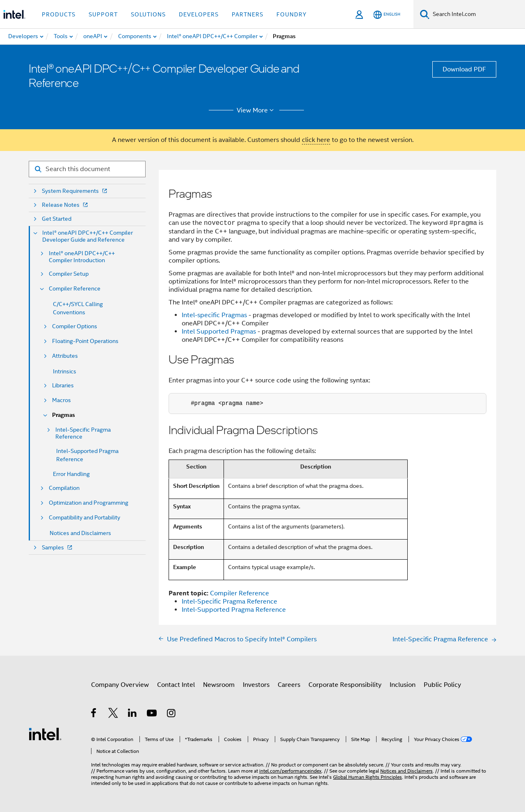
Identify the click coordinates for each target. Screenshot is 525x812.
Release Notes (66, 205)
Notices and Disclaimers (80, 533)
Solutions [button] (148, 14)
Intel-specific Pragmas (214, 315)
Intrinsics (65, 371)
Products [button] (59, 14)
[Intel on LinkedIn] (133, 714)
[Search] (425, 14)
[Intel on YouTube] (152, 714)
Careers (289, 685)
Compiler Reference (75, 289)
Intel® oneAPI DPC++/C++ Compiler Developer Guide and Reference (88, 236)
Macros (62, 400)
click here (316, 140)
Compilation (64, 488)
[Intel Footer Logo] (45, 734)
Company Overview (120, 685)
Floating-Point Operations (85, 341)
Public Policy (442, 685)
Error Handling (71, 474)
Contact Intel (176, 685)
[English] (387, 15)
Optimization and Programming (89, 503)
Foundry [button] (292, 14)
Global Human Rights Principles (367, 777)
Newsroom (219, 685)
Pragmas (64, 415)
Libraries (63, 385)
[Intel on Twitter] (113, 714)
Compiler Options (75, 326)
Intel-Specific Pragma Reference (83, 433)
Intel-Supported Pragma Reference (234, 610)
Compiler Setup (69, 274)
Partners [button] (248, 14)
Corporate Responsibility (345, 685)
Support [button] (103, 14)
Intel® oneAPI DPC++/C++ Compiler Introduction (82, 257)
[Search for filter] (87, 169)
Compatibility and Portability (84, 518)
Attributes (65, 356)
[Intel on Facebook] (94, 714)
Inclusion (403, 685)
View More (257, 110)
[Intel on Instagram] (172, 714)
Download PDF (464, 69)
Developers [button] (199, 14)
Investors (256, 685)
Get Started (57, 219)
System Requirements (75, 191)
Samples (58, 548)
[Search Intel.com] (477, 14)
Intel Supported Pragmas (219, 332)
